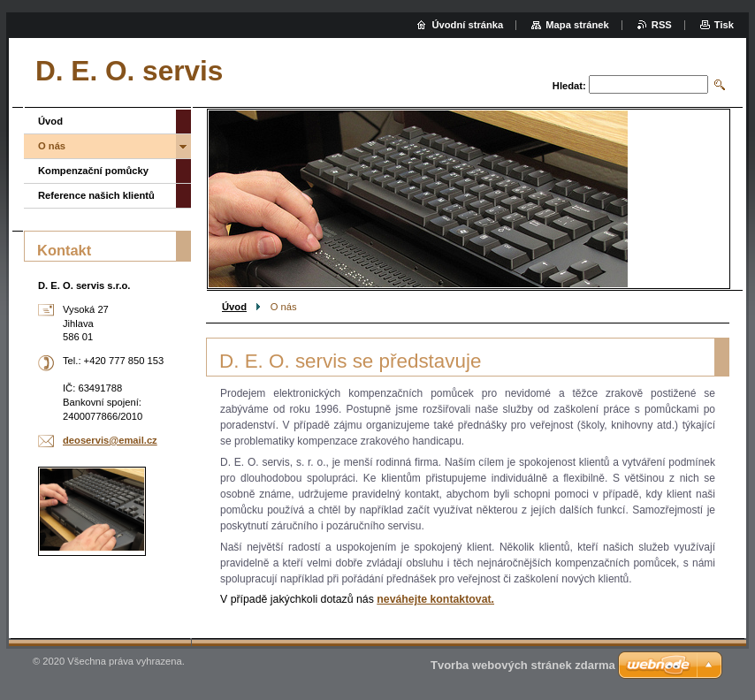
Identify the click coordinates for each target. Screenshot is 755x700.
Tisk (724, 25)
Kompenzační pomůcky (93, 171)
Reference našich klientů (96, 195)
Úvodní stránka (467, 25)
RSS (662, 25)
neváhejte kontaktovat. (435, 599)
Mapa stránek (577, 25)
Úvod (234, 307)
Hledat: (569, 86)
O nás (52, 146)
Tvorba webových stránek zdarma (523, 665)
